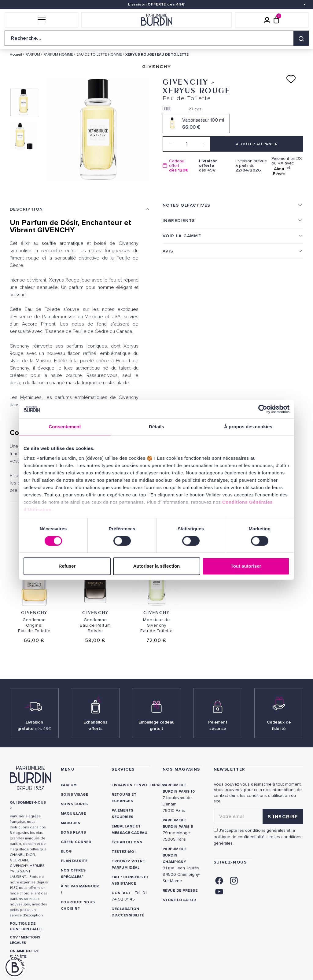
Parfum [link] (69, 785)
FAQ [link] (115, 877)
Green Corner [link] (76, 842)
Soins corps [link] (74, 804)
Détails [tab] (156, 427)
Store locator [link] (179, 900)
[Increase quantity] (203, 144)
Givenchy (34, 612)
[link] (219, 880)
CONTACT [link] (121, 893)
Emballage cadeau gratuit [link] (156, 725)
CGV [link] (14, 937)
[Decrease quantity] (170, 144)
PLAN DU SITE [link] (74, 861)
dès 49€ (215, 166)
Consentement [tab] (65, 427)
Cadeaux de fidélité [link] (279, 725)
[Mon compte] (267, 20)
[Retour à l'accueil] (156, 20)
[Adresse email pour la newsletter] (258, 816)
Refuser (67, 566)
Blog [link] (66, 851)
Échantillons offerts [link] (95, 725)
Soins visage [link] (75, 795)
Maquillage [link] (74, 814)
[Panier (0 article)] (276, 20)
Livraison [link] (122, 785)
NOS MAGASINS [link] (181, 769)
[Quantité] (187, 144)
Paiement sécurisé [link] (218, 725)
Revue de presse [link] (180, 891)
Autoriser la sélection (157, 566)
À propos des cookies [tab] (248, 427)
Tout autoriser (246, 566)
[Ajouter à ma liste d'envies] (291, 79)
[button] (41, 20)
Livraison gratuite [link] (34, 725)
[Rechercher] (301, 38)
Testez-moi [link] (123, 852)
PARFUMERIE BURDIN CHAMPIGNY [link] (175, 855)
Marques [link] (70, 823)
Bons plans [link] (74, 833)
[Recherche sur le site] (156, 38)
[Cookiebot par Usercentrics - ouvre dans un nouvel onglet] (263, 409)
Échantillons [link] (127, 842)
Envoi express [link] (152, 785)
